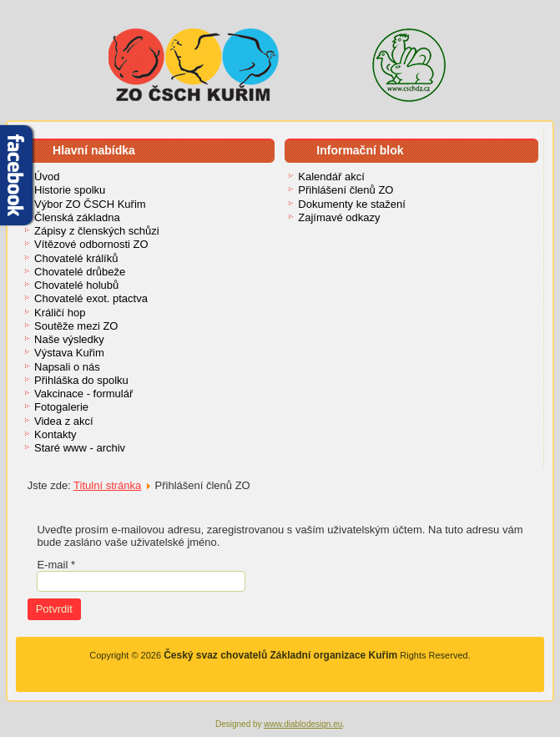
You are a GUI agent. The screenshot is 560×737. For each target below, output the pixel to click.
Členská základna (77, 217)
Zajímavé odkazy (339, 217)
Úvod (47, 177)
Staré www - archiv (80, 448)
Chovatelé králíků (76, 258)
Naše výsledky (69, 339)
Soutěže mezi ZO (76, 326)
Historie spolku (70, 190)
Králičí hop (60, 313)
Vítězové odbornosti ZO (91, 244)
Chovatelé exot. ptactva (91, 298)
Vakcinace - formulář (83, 394)
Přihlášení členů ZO (346, 190)
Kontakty (55, 434)
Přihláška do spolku (81, 380)
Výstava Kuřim (69, 353)
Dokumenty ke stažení (352, 204)
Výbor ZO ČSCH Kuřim (90, 204)
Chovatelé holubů (76, 285)
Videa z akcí (64, 421)
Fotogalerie (61, 407)
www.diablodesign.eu (303, 724)
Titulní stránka (107, 485)
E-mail (56, 565)
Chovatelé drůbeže (80, 272)
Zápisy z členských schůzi (97, 231)
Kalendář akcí (331, 177)
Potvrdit (54, 609)
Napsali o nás (67, 367)
